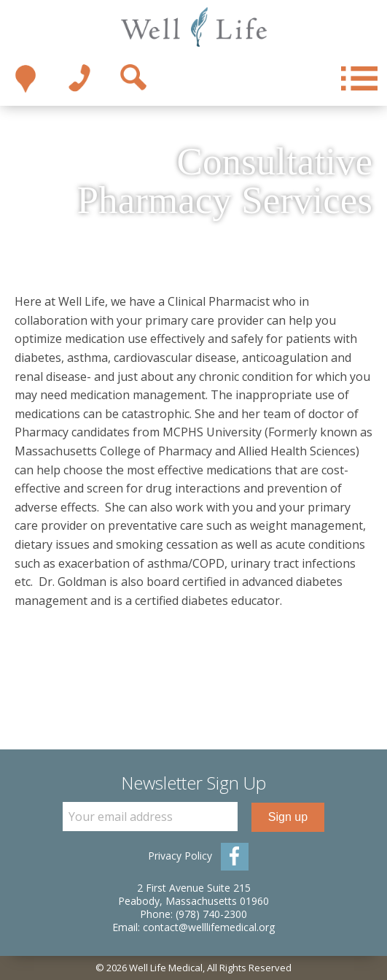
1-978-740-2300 (79, 78)
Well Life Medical (193, 27)
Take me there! (26, 78)
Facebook (235, 857)
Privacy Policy (180, 856)
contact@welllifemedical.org (209, 927)
